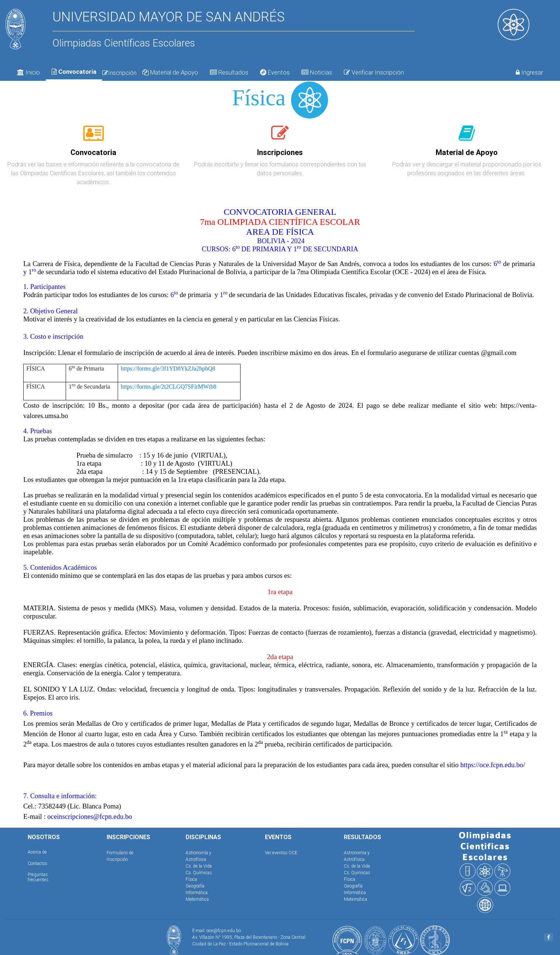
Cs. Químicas (199, 873)
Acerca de (37, 852)
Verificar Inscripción (374, 72)
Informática (197, 892)
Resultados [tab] (229, 72)
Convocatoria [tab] (74, 72)
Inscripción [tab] (119, 73)
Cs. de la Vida (199, 866)
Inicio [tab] (28, 72)
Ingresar (529, 72)
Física (191, 879)
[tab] (94, 137)
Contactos (37, 863)
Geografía (195, 886)
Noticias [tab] (317, 72)
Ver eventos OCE (281, 853)
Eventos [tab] (275, 72)
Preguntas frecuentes (38, 877)
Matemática (197, 899)
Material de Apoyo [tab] (170, 72)
